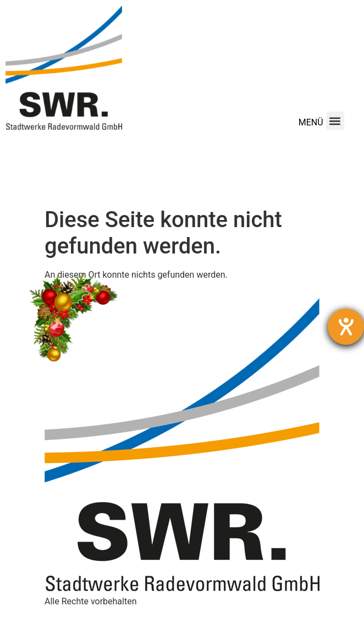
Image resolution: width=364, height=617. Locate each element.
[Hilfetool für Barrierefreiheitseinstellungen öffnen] (346, 327)
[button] (335, 121)
